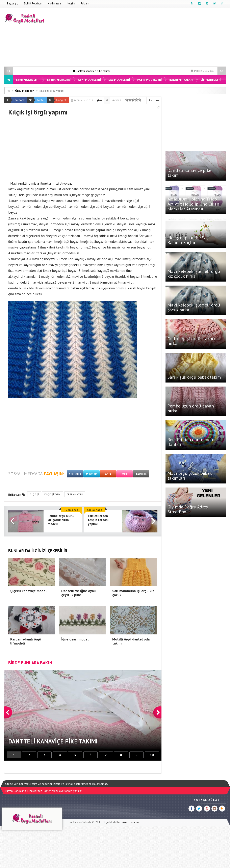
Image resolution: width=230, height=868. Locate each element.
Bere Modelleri (28, 80)
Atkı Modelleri (89, 80)
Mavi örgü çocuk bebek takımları (190, 476)
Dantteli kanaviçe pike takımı (101, 71)
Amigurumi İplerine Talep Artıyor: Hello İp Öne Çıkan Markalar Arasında (193, 204)
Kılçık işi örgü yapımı (52, 91)
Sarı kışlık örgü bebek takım (194, 377)
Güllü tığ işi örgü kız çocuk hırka (193, 341)
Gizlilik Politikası (33, 4)
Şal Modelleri (119, 80)
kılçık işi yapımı (53, 494)
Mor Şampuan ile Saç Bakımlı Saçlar (188, 240)
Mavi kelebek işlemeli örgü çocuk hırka (194, 307)
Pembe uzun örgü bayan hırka (191, 408)
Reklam (85, 4)
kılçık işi (34, 494)
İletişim (71, 4)
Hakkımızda (54, 4)
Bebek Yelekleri (59, 80)
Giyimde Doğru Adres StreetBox (188, 509)
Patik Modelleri (149, 80)
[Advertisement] (153, 38)
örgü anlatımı (75, 494)
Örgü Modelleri (25, 91)
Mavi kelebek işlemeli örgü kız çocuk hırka (194, 274)
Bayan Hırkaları (181, 80)
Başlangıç (12, 4)
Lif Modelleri (211, 80)
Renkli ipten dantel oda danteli (190, 442)
